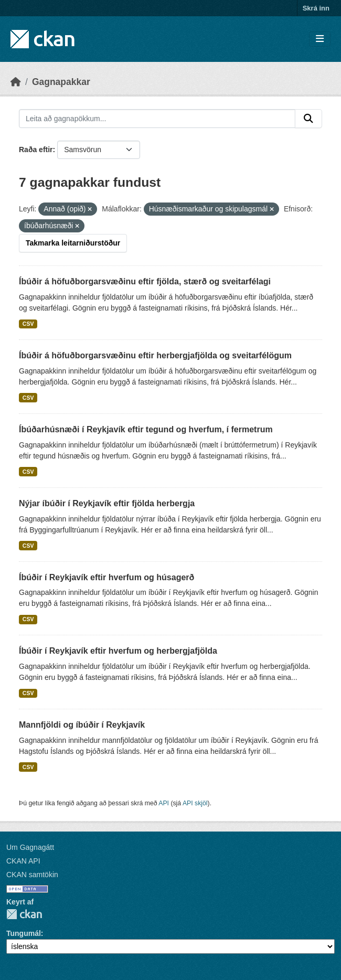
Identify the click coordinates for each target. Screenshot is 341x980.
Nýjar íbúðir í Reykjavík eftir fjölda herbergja (107, 503)
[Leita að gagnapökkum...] (157, 119)
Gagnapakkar (61, 82)
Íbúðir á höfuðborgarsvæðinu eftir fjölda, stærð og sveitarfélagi (145, 281)
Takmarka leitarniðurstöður (73, 243)
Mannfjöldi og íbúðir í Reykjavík (82, 725)
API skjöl (195, 803)
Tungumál (24, 933)
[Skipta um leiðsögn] (320, 39)
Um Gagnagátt (30, 847)
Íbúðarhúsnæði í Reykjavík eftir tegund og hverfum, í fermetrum (146, 429)
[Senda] (308, 119)
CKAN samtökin (32, 875)
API (164, 803)
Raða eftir (36, 150)
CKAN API (23, 861)
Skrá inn (316, 8)
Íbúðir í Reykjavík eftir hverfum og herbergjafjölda (118, 651)
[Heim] (16, 82)
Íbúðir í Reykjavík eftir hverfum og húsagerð (106, 577)
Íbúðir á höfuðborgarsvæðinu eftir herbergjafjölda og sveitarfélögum (155, 355)
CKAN (24, 914)
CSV (28, 324)
